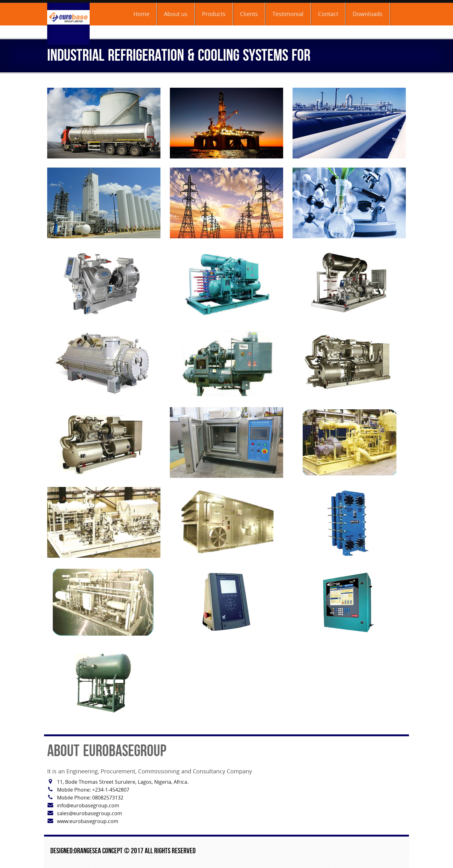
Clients (249, 14)
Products (214, 14)
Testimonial (288, 14)
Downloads (368, 14)
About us (176, 14)
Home (141, 14)
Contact (328, 14)
